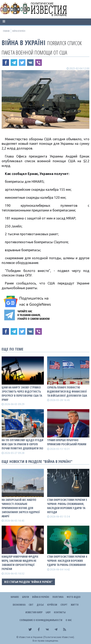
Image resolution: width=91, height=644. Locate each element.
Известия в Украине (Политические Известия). (47, 637)
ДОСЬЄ (40, 605)
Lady (48, 612)
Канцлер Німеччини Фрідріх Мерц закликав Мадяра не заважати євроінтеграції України (20, 563)
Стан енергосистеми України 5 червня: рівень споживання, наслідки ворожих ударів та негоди (67, 506)
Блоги (26, 597)
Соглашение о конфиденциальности (41, 620)
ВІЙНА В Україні (24, 43)
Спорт (64, 605)
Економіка (19, 605)
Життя (75, 605)
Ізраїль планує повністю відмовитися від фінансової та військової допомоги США (67, 391)
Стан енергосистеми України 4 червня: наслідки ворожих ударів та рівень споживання (67, 561)
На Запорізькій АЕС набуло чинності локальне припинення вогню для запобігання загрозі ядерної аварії (21, 508)
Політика (58, 597)
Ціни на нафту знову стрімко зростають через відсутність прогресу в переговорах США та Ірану (22, 393)
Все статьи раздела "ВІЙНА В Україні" (28, 582)
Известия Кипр (34, 612)
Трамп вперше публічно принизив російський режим (67, 442)
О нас (69, 620)
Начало (15, 597)
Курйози (52, 605)
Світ (31, 605)
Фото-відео (74, 597)
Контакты (60, 612)
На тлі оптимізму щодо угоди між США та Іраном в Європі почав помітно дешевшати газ (22, 444)
